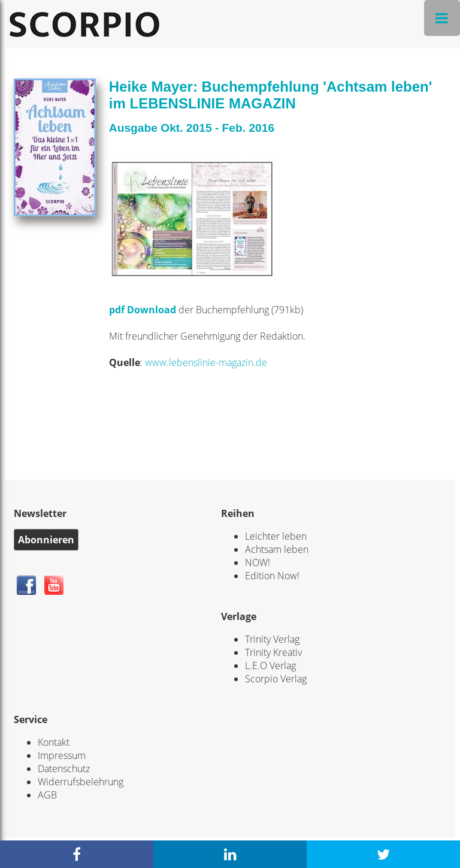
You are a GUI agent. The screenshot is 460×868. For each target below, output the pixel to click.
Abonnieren (46, 540)
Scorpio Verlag (276, 679)
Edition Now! (272, 576)
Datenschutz (64, 769)
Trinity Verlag (272, 639)
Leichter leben (276, 536)
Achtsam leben (277, 549)
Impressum (62, 755)
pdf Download (144, 310)
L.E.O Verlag (270, 666)
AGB (47, 795)
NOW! (258, 562)
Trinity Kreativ (273, 652)
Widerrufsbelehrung (81, 782)
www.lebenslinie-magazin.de (206, 362)
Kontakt (54, 742)
